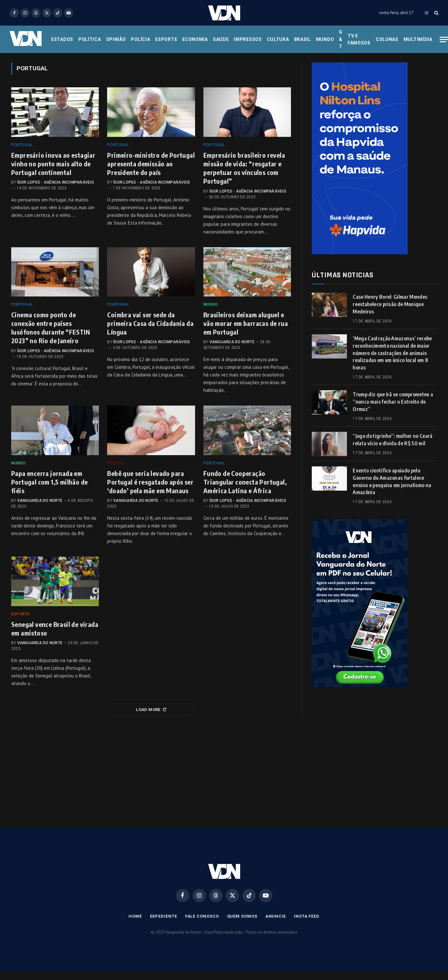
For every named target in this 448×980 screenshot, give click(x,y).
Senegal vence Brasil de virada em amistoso (55, 628)
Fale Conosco (202, 916)
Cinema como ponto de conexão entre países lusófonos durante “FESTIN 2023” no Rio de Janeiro (51, 328)
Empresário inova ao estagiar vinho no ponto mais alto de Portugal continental (53, 164)
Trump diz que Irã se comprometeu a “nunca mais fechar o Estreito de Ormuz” (393, 402)
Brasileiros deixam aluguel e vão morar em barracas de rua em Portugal (246, 323)
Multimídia (418, 39)
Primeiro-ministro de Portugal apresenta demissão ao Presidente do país (151, 164)
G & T (341, 39)
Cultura (278, 39)
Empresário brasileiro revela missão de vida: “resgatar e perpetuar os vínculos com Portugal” (244, 168)
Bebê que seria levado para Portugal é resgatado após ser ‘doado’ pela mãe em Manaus (150, 482)
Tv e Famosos (359, 39)
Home (135, 916)
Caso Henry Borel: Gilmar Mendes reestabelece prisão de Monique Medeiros (390, 304)
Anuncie (276, 916)
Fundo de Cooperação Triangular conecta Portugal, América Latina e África (245, 482)
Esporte (166, 39)
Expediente (164, 916)
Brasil (303, 39)
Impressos (248, 39)
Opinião (116, 39)
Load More (151, 710)
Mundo (325, 39)
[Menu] (444, 40)
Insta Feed (307, 916)
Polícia (140, 39)
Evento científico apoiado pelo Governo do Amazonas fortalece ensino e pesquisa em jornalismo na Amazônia (392, 482)
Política (90, 39)
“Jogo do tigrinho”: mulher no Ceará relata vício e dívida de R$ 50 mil (393, 440)
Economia (195, 39)
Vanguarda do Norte (232, 342)
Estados (62, 39)
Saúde (221, 39)
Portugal (22, 145)
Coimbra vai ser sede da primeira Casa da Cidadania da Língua (150, 323)
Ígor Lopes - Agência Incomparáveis (56, 182)
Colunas (387, 39)
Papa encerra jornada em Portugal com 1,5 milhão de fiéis (49, 482)
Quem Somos (242, 916)
